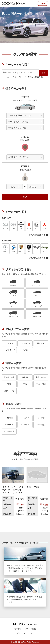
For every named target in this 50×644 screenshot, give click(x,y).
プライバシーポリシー (25, 633)
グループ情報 (31, 629)
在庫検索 (18, 629)
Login (43, 3)
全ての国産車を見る (38, 235)
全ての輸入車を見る (38, 258)
